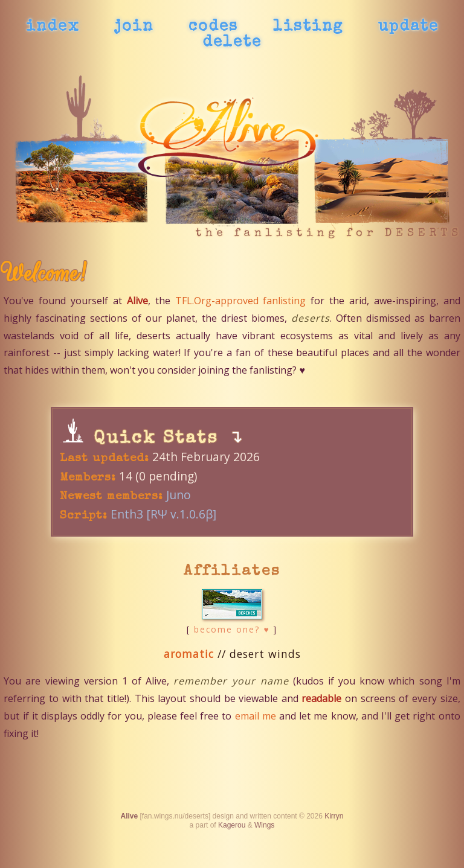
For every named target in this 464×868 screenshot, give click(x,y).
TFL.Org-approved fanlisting (241, 301)
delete (232, 43)
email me (256, 716)
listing (308, 27)
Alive (129, 816)
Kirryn (334, 816)
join (134, 27)
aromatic (189, 654)
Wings (264, 825)
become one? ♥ (232, 629)
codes (213, 27)
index (53, 27)
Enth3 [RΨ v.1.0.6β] (163, 514)
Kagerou (232, 825)
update (408, 27)
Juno (179, 495)
